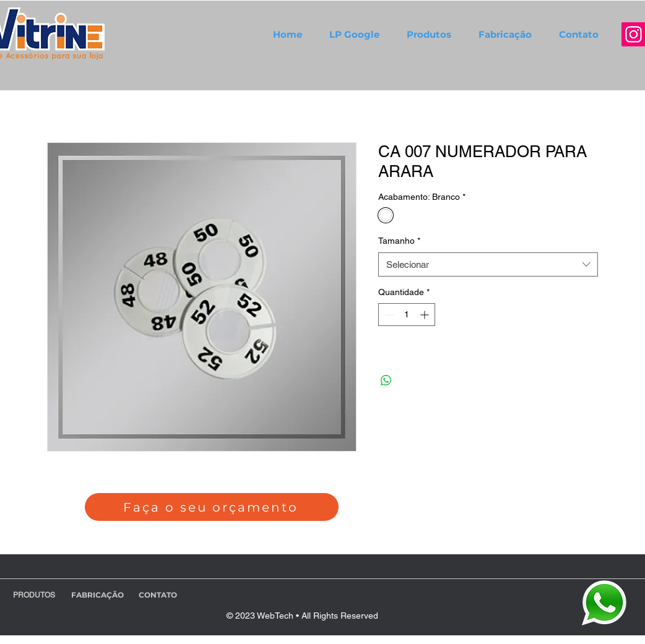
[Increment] (426, 315)
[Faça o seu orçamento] (212, 507)
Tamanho (399, 241)
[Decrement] (388, 315)
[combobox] (488, 264)
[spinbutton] (407, 315)
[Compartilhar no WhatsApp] (386, 380)
